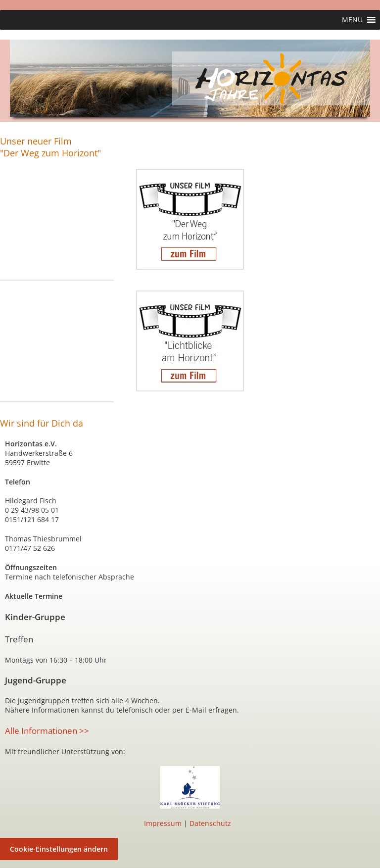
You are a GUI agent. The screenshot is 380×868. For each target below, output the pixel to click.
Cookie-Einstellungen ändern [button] (59, 849)
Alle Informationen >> (47, 731)
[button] (352, 20)
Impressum (163, 823)
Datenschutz (210, 823)
